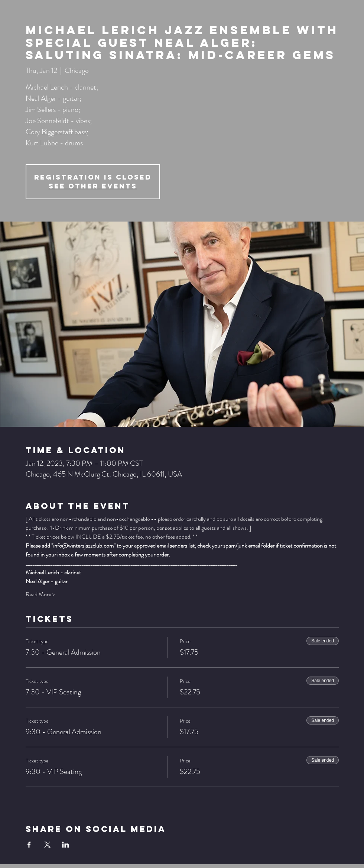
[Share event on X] (47, 845)
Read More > (40, 594)
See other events (93, 186)
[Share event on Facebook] (29, 845)
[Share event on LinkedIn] (66, 845)
